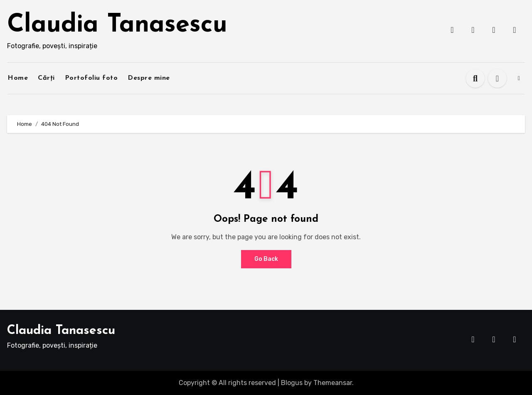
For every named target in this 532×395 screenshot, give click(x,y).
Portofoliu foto (91, 78)
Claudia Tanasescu (117, 25)
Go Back (266, 259)
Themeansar (333, 383)
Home (18, 78)
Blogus (292, 383)
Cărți (46, 78)
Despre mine (149, 78)
